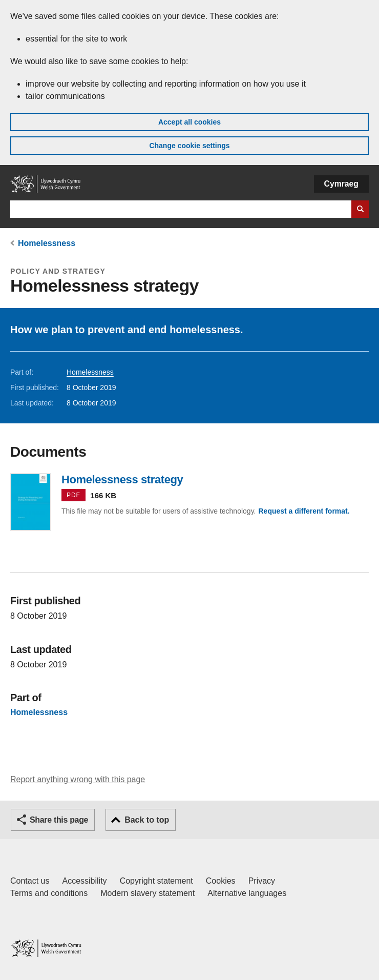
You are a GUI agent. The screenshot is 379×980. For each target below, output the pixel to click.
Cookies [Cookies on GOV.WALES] (221, 881)
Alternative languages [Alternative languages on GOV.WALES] (247, 893)
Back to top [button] (147, 820)
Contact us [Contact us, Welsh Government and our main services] (30, 881)
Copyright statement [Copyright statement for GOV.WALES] (156, 881)
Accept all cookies (189, 122)
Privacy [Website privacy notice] (262, 881)
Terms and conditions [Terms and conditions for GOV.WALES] (49, 893)
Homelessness (47, 243)
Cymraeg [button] (341, 184)
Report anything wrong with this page (78, 779)
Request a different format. (304, 511)
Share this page (59, 820)
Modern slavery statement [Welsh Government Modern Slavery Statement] (148, 893)
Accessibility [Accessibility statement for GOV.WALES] (84, 881)
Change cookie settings (189, 146)
